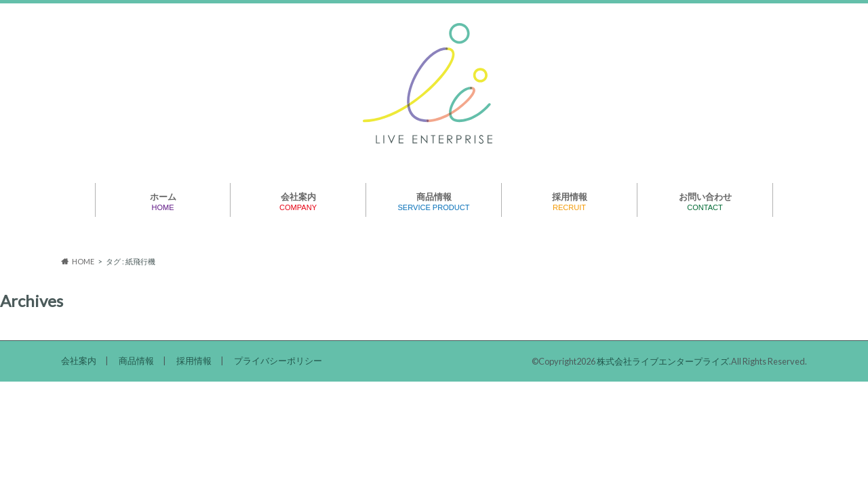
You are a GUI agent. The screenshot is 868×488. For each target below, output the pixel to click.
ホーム (163, 202)
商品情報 (434, 202)
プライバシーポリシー (278, 361)
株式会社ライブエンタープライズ (663, 361)
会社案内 (298, 202)
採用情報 (570, 202)
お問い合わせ (705, 202)
